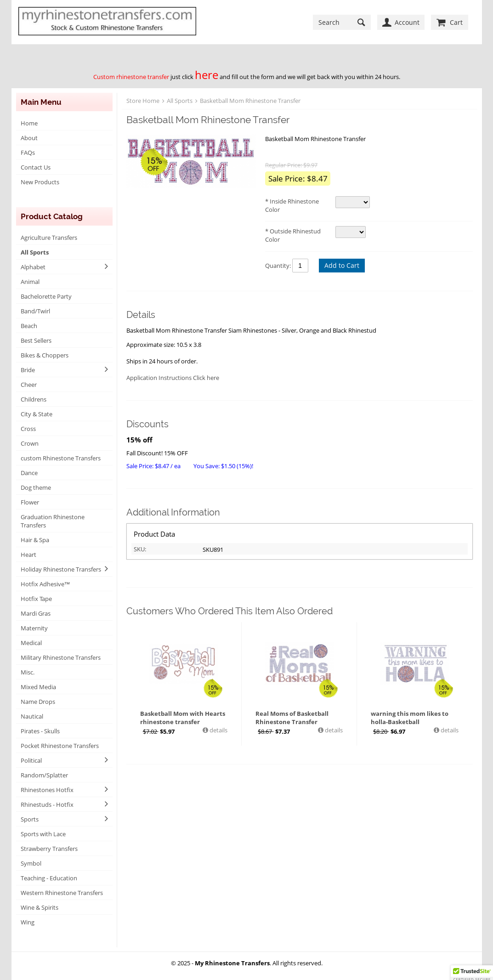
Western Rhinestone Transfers (62, 893)
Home (29, 123)
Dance (29, 473)
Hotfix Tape (36, 599)
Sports (30, 819)
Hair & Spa (35, 540)
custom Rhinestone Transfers (61, 458)
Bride (28, 370)
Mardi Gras (36, 613)
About (29, 138)
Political (31, 760)
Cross (28, 429)
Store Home (143, 101)
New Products (40, 182)
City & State (37, 414)
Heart (28, 555)
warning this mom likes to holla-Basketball (410, 718)
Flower (30, 502)
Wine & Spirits (40, 907)
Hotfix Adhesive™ (45, 584)
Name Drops (38, 702)
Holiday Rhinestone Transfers (61, 569)
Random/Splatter (44, 775)
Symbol (31, 863)
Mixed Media (38, 687)
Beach (29, 326)
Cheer (29, 385)
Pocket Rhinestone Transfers (60, 746)
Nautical (32, 716)
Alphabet (33, 267)
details (218, 730)
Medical (31, 643)
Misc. (28, 672)
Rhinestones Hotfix (47, 790)
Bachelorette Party (46, 296)
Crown (30, 443)
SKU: (140, 549)
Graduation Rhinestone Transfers (53, 521)
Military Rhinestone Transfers (61, 657)
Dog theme (36, 487)
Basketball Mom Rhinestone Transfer (250, 101)
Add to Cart (342, 265)
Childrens (34, 399)
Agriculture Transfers (49, 238)
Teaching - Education (49, 878)
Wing (28, 922)
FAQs (28, 153)
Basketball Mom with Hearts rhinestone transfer (183, 718)
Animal (30, 282)
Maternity (34, 628)
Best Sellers (36, 340)
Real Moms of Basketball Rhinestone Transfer (292, 718)
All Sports (35, 252)
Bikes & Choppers (45, 355)
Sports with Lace (43, 834)
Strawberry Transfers (49, 849)
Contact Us (36, 167)
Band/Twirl (35, 311)
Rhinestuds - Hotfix (47, 804)
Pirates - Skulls (40, 731)
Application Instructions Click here (173, 378)
